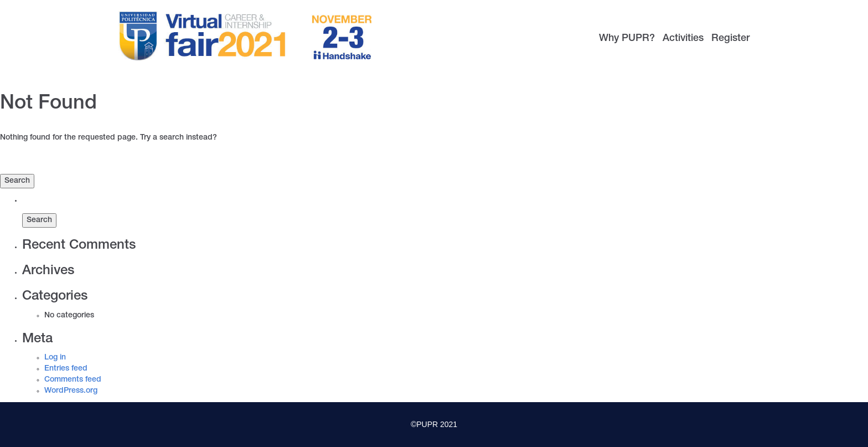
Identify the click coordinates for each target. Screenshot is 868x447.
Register (730, 39)
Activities (683, 39)
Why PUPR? (627, 39)
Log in (55, 358)
